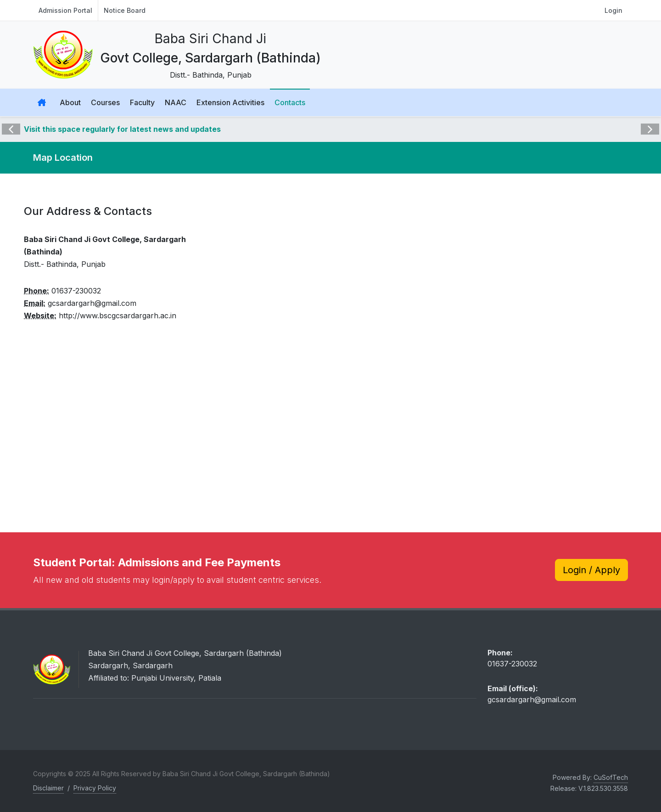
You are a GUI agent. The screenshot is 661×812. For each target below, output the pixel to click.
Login (613, 10)
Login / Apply (591, 570)
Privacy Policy (95, 788)
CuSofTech (611, 777)
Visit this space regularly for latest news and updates (122, 129)
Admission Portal (65, 10)
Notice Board (125, 10)
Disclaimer (48, 788)
